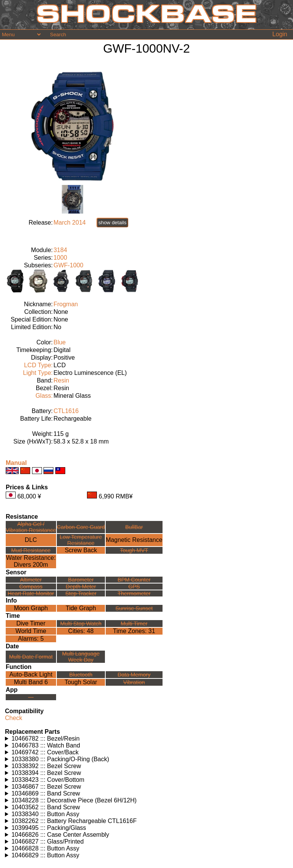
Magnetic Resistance (134, 540)
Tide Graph (81, 608)
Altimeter (31, 580)
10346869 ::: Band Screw (46, 793)
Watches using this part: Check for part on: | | (146, 739)
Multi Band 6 (31, 682)
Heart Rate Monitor (31, 593)
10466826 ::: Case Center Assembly (60, 835)
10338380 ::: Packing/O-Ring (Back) (60, 759)
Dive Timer (31, 623)
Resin (61, 380)
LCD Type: (38, 365)
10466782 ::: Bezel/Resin (46, 739)
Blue (60, 342)
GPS (134, 587)
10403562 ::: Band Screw (46, 807)
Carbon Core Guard (81, 527)
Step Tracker (81, 593)
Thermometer (134, 593)
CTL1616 (66, 411)
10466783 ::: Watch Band (46, 745)
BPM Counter (134, 580)
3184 (60, 250)
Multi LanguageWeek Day (81, 657)
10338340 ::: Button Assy (45, 814)
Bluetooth (81, 675)
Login (280, 34)
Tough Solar (81, 682)
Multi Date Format (31, 657)
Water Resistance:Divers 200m (31, 561)
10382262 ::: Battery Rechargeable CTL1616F (74, 821)
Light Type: (38, 373)
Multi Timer (134, 624)
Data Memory (134, 675)
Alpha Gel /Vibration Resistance (31, 527)
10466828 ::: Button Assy (45, 848)
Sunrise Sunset (134, 608)
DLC (31, 540)
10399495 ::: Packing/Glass (49, 828)
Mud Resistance (31, 550)
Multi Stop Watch (81, 624)
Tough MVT (134, 550)
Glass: (44, 396)
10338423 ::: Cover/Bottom (48, 780)
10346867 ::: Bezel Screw (46, 787)
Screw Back (81, 550)
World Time (31, 631)
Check (14, 718)
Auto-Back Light (31, 674)
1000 (60, 258)
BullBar (134, 527)
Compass (31, 587)
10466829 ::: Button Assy (45, 855)
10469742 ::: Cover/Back (45, 752)
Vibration (134, 682)
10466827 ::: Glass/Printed (47, 841)
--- (31, 697)
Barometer (81, 580)
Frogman (66, 304)
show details (112, 223)
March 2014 (70, 223)
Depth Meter (81, 587)
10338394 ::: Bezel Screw (46, 773)
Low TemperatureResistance (81, 540)
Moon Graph (31, 608)
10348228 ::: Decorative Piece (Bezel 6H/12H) (74, 800)
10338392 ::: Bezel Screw (46, 766)
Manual (16, 463)
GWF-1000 (68, 265)
